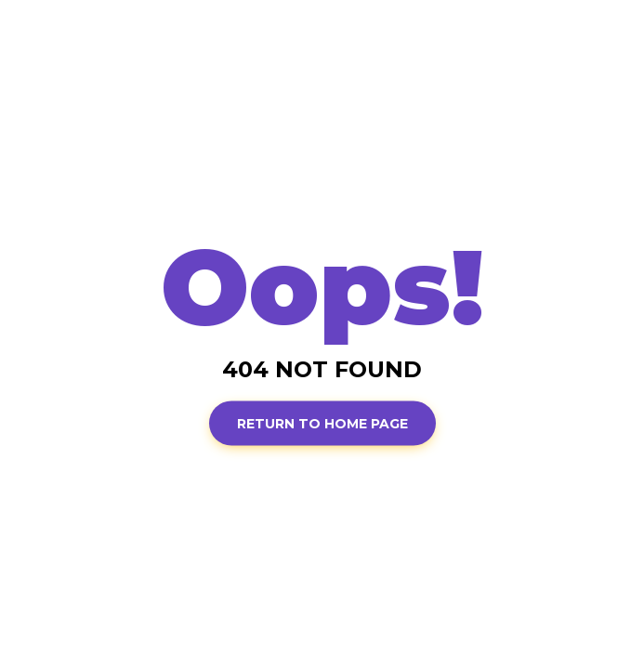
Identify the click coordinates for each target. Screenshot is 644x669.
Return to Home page (322, 423)
